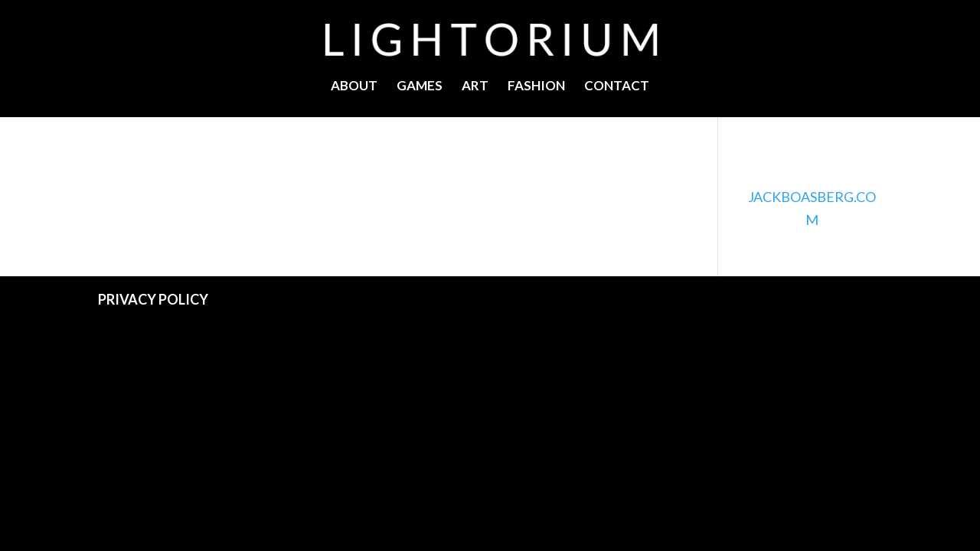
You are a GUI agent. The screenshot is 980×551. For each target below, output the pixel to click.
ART (475, 87)
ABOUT (354, 87)
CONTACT (617, 87)
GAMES (420, 87)
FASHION (536, 87)
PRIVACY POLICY (153, 299)
